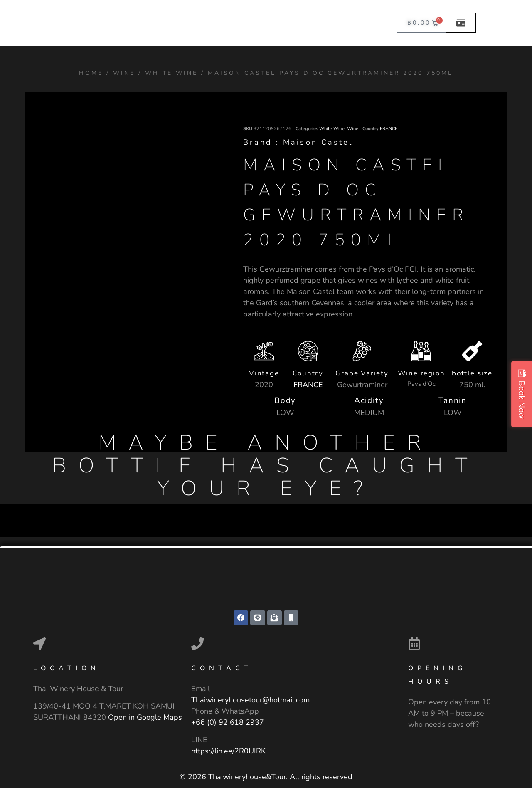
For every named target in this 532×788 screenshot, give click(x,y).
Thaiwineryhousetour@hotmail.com (250, 701)
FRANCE (389, 129)
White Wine (171, 73)
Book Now (522, 399)
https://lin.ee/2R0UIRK (228, 751)
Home (91, 73)
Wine (124, 73)
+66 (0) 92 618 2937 (228, 723)
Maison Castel (318, 142)
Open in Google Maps (145, 718)
